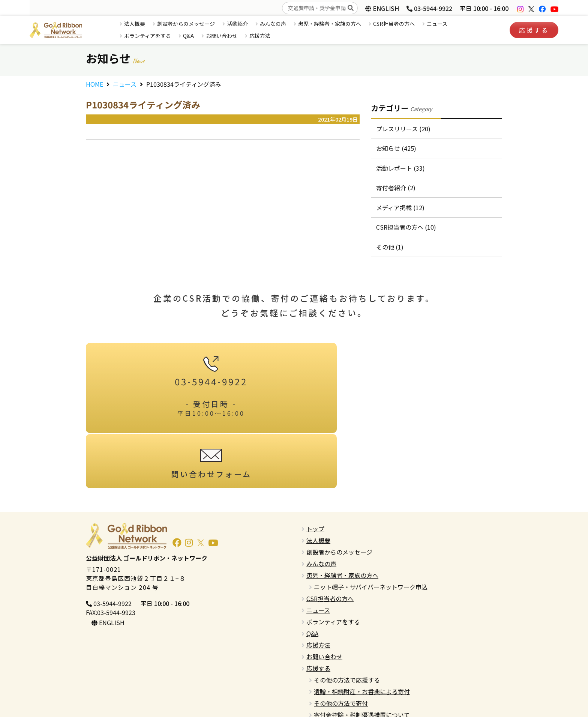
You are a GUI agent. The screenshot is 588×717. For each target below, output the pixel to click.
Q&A (188, 36)
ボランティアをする (148, 36)
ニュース (437, 24)
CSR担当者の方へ (394, 24)
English (316, 676)
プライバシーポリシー (336, 688)
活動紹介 (237, 24)
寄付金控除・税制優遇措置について (362, 665)
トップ (315, 479)
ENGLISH (382, 8)
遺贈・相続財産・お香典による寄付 (362, 642)
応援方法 (260, 36)
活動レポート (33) (401, 170)
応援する (534, 30)
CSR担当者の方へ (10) (406, 232)
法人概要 (135, 24)
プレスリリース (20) (404, 129)
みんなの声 (273, 24)
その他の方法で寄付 (341, 653)
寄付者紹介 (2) (396, 191)
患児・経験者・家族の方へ (330, 24)
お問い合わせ (222, 36)
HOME (94, 84)
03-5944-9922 (429, 8)
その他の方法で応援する (347, 630)
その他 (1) (390, 253)
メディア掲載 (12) (401, 212)
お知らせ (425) (397, 150)
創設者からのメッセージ (186, 24)
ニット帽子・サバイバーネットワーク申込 (371, 537)
